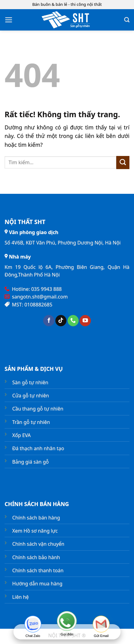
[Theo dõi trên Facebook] (49, 321)
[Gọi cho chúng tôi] (73, 321)
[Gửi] (123, 163)
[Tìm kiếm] (127, 20)
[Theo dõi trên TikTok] (61, 321)
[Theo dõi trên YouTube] (85, 321)
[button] (9, 20)
